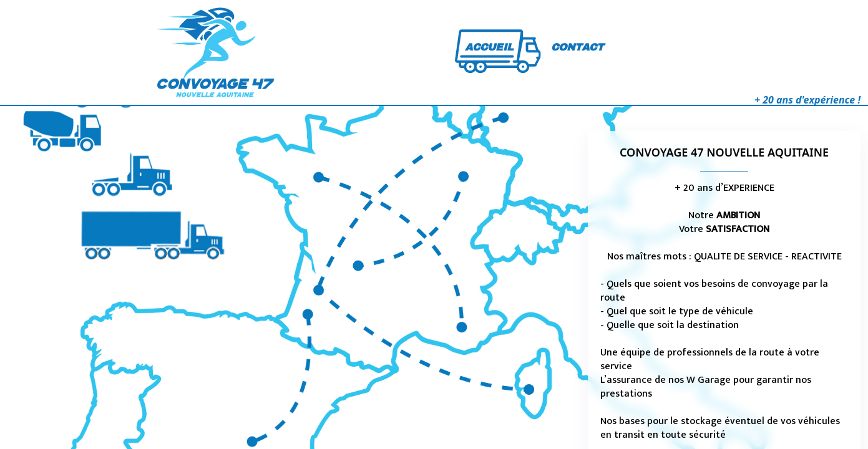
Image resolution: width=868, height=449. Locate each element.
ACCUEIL (489, 47)
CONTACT (578, 47)
